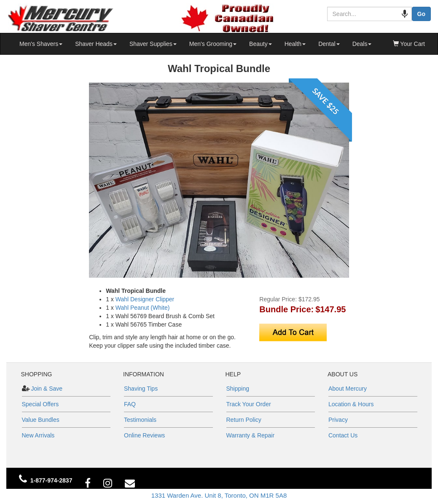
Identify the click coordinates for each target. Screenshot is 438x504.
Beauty (261, 44)
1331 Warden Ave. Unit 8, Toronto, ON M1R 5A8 (219, 495)
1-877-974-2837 (51, 480)
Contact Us (343, 435)
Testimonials (140, 420)
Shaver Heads (96, 44)
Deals (362, 44)
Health (295, 44)
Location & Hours (351, 404)
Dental (329, 44)
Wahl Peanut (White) (143, 308)
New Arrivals (38, 435)
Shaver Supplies (153, 44)
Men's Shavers (41, 44)
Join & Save (46, 389)
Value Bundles (41, 420)
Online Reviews (144, 435)
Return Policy (244, 420)
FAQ (130, 404)
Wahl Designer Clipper (145, 299)
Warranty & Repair (251, 435)
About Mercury (348, 389)
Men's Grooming (213, 44)
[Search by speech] (396, 14)
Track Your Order (249, 404)
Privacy (338, 420)
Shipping (238, 389)
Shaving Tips (141, 389)
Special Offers (40, 404)
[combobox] (365, 14)
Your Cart (409, 44)
